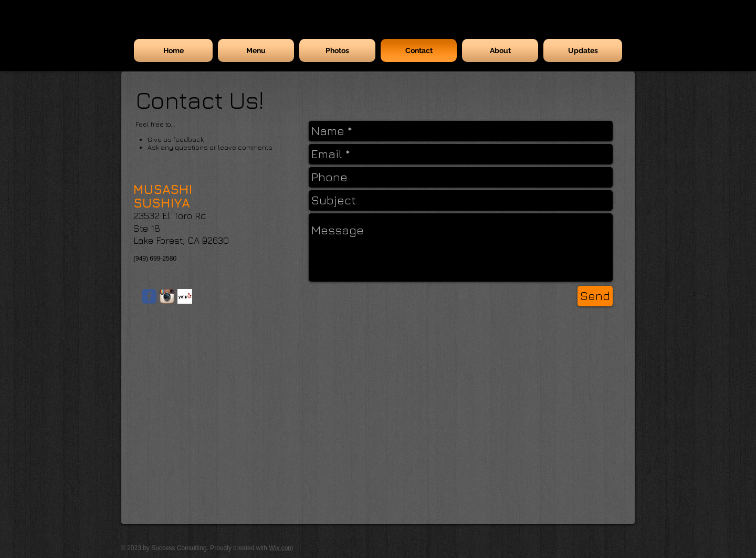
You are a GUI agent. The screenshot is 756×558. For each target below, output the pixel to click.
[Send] (595, 296)
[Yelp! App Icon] (185, 296)
